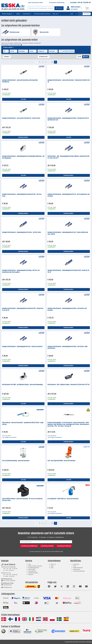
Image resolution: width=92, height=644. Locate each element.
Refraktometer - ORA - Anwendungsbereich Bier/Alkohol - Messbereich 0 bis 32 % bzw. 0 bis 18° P (68, 157)
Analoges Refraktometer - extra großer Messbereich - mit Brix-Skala (21, 118)
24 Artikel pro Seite (44, 57)
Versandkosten (32, 571)
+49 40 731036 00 (8, 565)
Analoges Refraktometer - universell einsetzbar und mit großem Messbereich (20, 81)
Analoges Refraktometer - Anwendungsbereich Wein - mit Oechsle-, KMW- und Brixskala (68, 347)
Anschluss (33, 51)
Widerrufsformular (78, 568)
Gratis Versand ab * (36, 3)
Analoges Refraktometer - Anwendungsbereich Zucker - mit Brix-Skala (22, 232)
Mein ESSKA (32, 569)
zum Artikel (23, 99)
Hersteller (13, 51)
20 (52, 62)
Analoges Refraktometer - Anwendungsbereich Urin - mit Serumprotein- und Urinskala (69, 195)
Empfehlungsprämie (34, 568)
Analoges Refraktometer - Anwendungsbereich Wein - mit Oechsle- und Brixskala (67, 309)
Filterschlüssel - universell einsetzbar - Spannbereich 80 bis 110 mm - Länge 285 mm (23, 424)
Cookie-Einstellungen (79, 571)
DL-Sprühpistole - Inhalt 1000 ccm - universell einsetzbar (63, 499)
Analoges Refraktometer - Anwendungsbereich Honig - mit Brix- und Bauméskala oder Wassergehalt (21, 271)
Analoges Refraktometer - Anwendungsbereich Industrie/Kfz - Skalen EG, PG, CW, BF (68, 271)
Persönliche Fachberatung (57, 3)
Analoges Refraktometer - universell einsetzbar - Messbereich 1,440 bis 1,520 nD (69, 81)
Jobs (52, 568)
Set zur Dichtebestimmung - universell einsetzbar (16, 461)
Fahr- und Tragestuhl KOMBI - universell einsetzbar (62, 461)
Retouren (31, 574)
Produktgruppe (23, 51)
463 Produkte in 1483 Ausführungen (12, 45)
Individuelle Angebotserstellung (42, 14)
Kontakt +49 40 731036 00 (80, 2)
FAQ (29, 564)
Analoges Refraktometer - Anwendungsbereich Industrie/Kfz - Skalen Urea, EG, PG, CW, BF (23, 309)
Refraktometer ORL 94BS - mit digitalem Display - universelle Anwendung (22, 385)
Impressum (76, 564)
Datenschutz (77, 569)
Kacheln (86, 57)
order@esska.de (7, 585)
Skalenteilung (53, 51)
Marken (18, 14)
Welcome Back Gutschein (35, 566)
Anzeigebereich (42, 51)
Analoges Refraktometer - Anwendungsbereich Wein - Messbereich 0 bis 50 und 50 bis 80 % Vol (68, 119)
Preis (6, 51)
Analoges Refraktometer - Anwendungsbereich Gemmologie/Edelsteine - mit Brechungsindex (23, 157)
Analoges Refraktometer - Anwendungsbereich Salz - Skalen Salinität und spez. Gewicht (68, 233)
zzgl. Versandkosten (9, 437)
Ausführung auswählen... (23, 137)
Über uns (53, 564)
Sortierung (7, 57)
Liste (79, 57)
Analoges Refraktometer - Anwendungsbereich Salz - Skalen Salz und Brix (22, 347)
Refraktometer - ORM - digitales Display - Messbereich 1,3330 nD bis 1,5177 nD (69, 385)
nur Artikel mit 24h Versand (68, 51)
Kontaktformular (6, 587)
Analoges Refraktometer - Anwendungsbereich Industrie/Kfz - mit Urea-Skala (22, 195)
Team (52, 566)
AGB (75, 566)
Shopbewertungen (33, 573)
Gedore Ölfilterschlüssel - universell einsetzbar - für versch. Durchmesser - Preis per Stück (23, 500)
